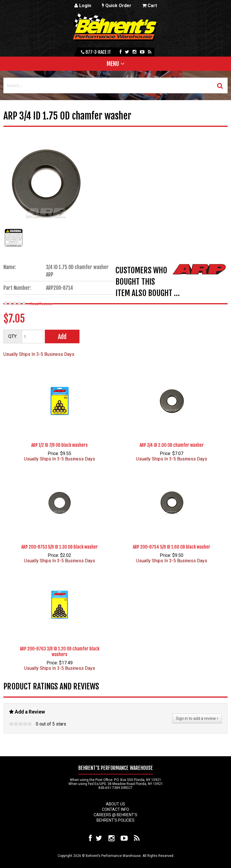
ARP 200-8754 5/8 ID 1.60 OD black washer (172, 547)
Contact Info (115, 809)
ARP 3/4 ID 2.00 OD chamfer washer (172, 445)
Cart (150, 6)
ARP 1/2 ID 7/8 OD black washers (59, 445)
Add (62, 337)
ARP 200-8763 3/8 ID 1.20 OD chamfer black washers (60, 652)
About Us (115, 804)
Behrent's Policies (115, 820)
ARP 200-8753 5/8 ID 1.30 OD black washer (60, 547)
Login (83, 6)
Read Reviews (41, 304)
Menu (113, 64)
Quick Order (117, 6)
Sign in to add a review (197, 718)
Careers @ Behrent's (115, 815)
